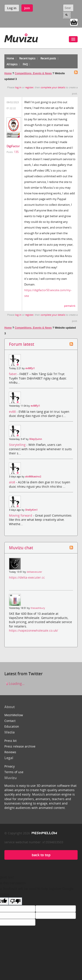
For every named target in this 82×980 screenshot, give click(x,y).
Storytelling (18, 445)
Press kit (10, 741)
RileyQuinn (36, 439)
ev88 (13, 412)
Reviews (10, 752)
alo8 (12, 482)
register (29, 87)
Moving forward (21, 515)
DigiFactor (13, 146)
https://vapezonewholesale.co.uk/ (33, 630)
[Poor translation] (15, 901)
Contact (10, 721)
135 (16, 152)
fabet (13, 374)
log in (18, 87)
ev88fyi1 (30, 368)
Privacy (10, 766)
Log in (12, 8)
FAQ (25, 64)
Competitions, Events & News (33, 73)
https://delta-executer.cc (27, 577)
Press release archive (20, 746)
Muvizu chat (21, 548)
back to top (41, 855)
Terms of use (14, 772)
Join (27, 8)
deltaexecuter (34, 572)
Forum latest (22, 344)
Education (12, 726)
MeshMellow (14, 715)
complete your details (53, 87)
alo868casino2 (33, 477)
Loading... (14, 684)
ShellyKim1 (31, 510)
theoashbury (38, 608)
